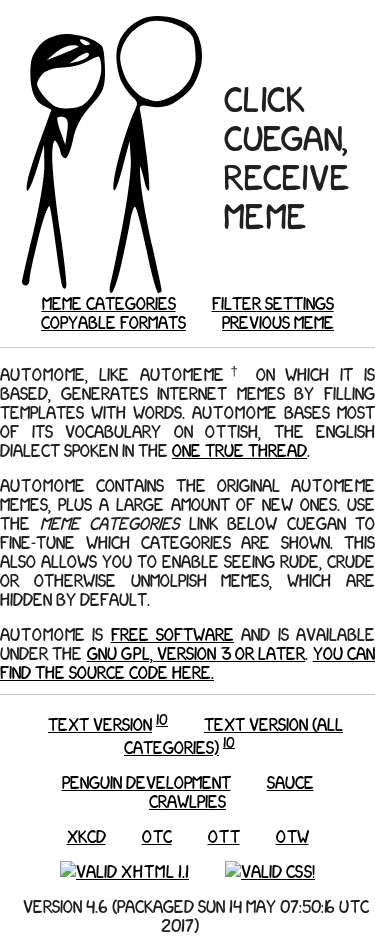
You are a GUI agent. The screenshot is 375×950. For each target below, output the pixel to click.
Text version (100, 723)
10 (162, 719)
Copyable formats (113, 321)
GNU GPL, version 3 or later (196, 652)
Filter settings (273, 302)
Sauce (290, 781)
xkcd (86, 835)
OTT (224, 835)
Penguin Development (146, 781)
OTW (292, 835)
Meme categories (109, 302)
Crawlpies (187, 800)
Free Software (172, 633)
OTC (157, 835)
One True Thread (239, 449)
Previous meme (278, 321)
